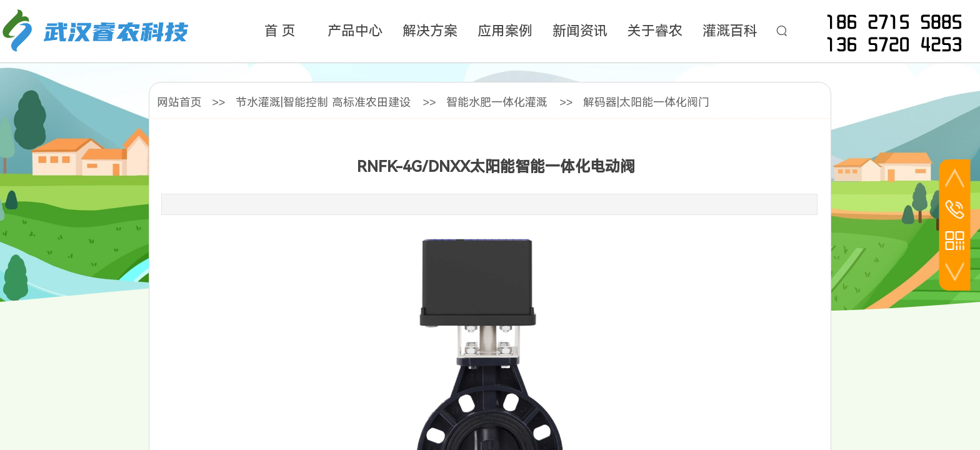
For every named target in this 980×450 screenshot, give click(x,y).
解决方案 (430, 31)
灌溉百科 (730, 31)
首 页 (280, 31)
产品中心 (355, 31)
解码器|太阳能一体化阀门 (646, 102)
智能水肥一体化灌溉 (497, 102)
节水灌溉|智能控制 (282, 102)
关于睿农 (655, 31)
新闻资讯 (580, 31)
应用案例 (505, 31)
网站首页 (179, 102)
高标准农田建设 (371, 102)
